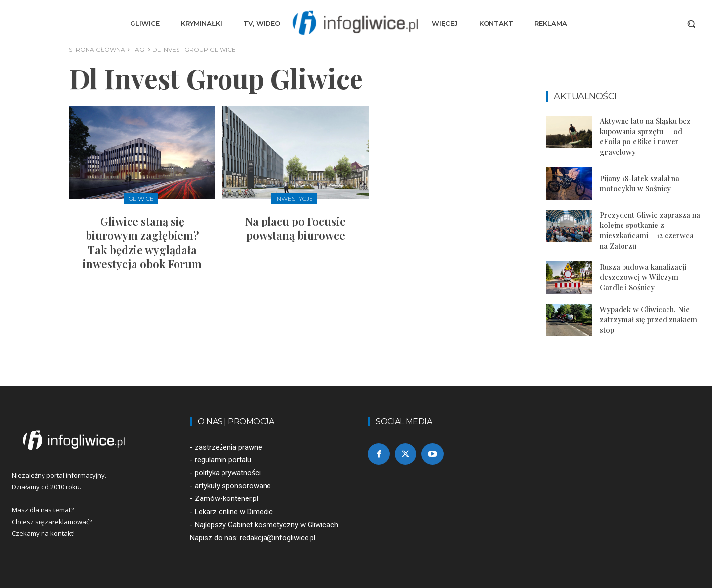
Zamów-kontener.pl (226, 498)
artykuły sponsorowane (233, 486)
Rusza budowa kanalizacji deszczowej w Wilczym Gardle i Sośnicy (643, 277)
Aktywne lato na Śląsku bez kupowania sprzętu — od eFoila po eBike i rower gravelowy (645, 136)
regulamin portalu (223, 460)
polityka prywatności (228, 473)
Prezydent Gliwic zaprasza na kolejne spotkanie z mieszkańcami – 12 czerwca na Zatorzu (650, 230)
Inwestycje (294, 199)
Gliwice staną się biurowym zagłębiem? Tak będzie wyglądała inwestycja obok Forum (142, 242)
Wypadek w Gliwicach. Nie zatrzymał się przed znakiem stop (648, 319)
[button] (691, 24)
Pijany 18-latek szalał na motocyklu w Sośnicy (640, 183)
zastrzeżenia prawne (228, 447)
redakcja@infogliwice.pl (278, 538)
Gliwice (141, 199)
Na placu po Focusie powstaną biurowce (295, 228)
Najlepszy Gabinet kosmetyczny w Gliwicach (267, 525)
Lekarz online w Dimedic (234, 512)
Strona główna (97, 50)
